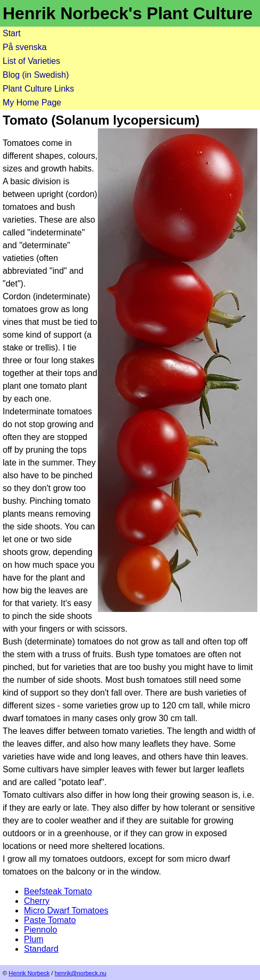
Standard (41, 949)
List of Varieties (31, 61)
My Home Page (32, 103)
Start (12, 33)
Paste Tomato (50, 920)
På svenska (25, 47)
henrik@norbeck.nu (81, 973)
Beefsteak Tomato (58, 891)
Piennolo (40, 930)
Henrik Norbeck (29, 973)
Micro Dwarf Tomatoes (66, 910)
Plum (33, 939)
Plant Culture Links (38, 89)
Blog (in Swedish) (36, 75)
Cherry (37, 901)
